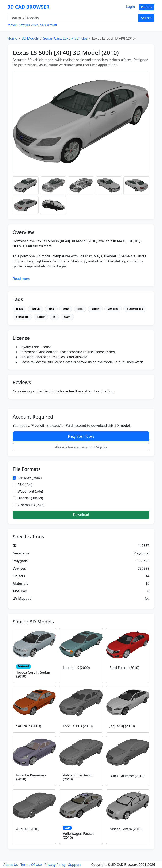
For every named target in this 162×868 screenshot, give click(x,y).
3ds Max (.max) (30, 478)
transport (22, 317)
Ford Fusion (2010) (124, 668)
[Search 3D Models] (73, 18)
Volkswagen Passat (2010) (78, 835)
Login (131, 7)
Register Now (81, 436)
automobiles (135, 309)
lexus (20, 309)
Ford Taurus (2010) (78, 726)
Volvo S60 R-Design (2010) (78, 777)
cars (43, 25)
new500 (24, 25)
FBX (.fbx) (25, 485)
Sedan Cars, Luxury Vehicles (65, 38)
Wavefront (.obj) (30, 491)
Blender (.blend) (30, 498)
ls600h (36, 309)
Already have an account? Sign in (81, 447)
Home (12, 38)
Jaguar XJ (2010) (122, 726)
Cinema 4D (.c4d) (31, 505)
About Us (11, 865)
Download (81, 515)
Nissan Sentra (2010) (126, 829)
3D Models (30, 38)
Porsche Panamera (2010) (31, 777)
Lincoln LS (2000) (76, 668)
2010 (66, 309)
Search (146, 18)
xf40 (51, 309)
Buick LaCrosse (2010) (127, 776)
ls (54, 317)
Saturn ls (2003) (29, 726)
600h (67, 317)
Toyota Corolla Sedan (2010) (33, 674)
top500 (12, 25)
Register (147, 7)
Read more (22, 279)
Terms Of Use (31, 865)
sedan (95, 309)
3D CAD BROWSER (28, 7)
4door (41, 317)
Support (74, 865)
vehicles (113, 309)
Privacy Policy (55, 865)
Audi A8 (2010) (28, 829)
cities (35, 25)
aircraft (52, 25)
